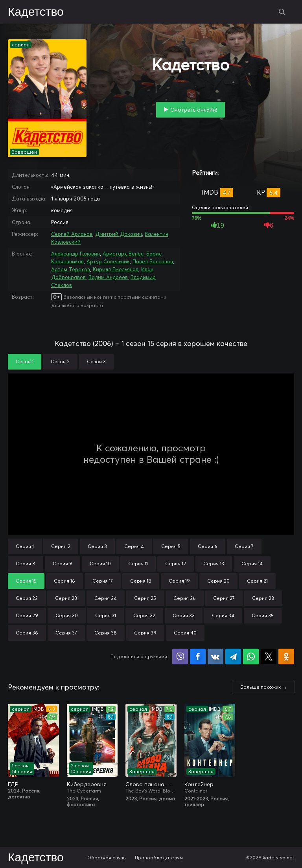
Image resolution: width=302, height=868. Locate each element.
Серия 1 (25, 546)
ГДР (13, 784)
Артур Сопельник (108, 261)
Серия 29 (27, 615)
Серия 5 (171, 546)
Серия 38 (106, 633)
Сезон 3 (96, 361)
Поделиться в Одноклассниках (286, 657)
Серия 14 (252, 564)
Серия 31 (106, 615)
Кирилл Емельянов (116, 269)
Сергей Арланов (72, 234)
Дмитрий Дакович (119, 234)
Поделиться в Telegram (233, 657)
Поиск (282, 12)
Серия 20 (218, 581)
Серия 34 (223, 615)
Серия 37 (66, 633)
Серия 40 (185, 633)
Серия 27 (224, 598)
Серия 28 (263, 598)
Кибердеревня (87, 784)
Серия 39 (145, 633)
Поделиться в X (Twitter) (269, 657)
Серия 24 (106, 598)
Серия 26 (185, 598)
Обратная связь (107, 858)
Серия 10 (100, 564)
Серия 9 (63, 564)
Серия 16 (64, 581)
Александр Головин (75, 254)
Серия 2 (61, 546)
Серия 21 (257, 581)
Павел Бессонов (153, 261)
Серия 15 (26, 581)
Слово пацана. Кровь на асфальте (151, 784)
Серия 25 (145, 598)
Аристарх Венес (123, 254)
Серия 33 (184, 615)
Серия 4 (134, 546)
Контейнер (199, 784)
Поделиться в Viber (180, 657)
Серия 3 (97, 546)
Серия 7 (244, 546)
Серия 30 (67, 615)
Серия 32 (144, 615)
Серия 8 (26, 564)
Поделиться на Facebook (198, 657)
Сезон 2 (60, 361)
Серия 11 (138, 564)
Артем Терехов (71, 269)
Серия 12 (176, 564)
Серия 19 (179, 581)
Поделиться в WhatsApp (251, 657)
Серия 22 (27, 598)
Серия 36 (27, 633)
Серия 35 (263, 615)
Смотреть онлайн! (194, 110)
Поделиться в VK (215, 657)
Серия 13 (214, 564)
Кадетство (36, 12)
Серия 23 (66, 598)
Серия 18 (141, 581)
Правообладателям (159, 858)
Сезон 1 (25, 361)
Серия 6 (208, 546)
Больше (261, 687)
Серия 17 (103, 581)
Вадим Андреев (108, 277)
